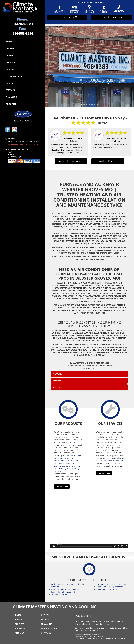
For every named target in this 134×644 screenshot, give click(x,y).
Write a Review (108, 161)
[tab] (89, 374)
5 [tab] (93, 105)
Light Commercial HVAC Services (65, 589)
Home (9, 42)
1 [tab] (82, 105)
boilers (65, 466)
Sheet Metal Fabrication (107, 589)
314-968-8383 (83, 616)
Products (11, 83)
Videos (9, 55)
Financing (11, 97)
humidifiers (59, 463)
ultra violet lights (61, 468)
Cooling (10, 62)
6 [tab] (95, 105)
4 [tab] (90, 105)
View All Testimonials (71, 161)
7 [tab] (98, 105)
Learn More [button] (62, 486)
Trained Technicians (60, 595)
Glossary (46, 633)
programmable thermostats (66, 461)
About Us (11, 104)
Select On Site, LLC (94, 634)
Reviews (10, 49)
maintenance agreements (112, 461)
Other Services (14, 76)
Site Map (20, 633)
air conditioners (70, 455)
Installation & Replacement (63, 592)
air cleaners (74, 466)
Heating (10, 69)
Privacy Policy (49, 629)
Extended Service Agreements (110, 587)
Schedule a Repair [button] (112, 17)
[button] (89, 374)
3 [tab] (87, 105)
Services (10, 90)
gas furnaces (67, 458)
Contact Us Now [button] (67, 17)
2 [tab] (85, 105)
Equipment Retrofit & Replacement (112, 584)
